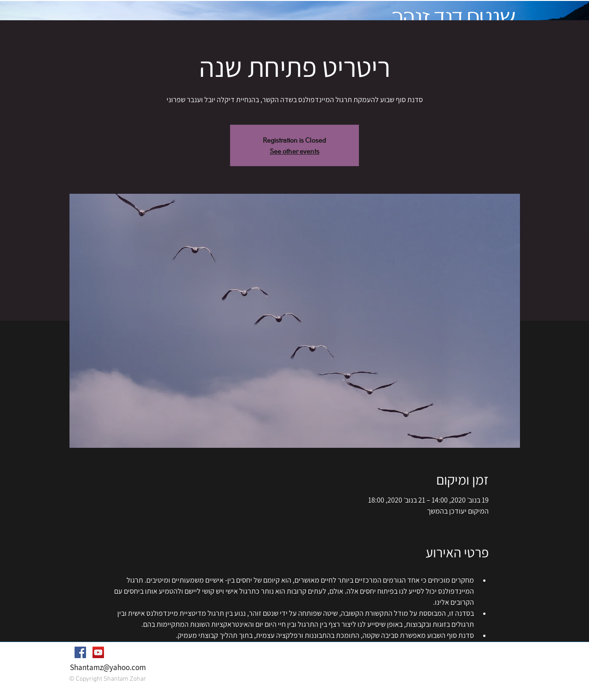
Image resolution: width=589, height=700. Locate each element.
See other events (294, 151)
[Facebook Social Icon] (80, 652)
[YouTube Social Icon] (98, 652)
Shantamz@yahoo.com (108, 667)
